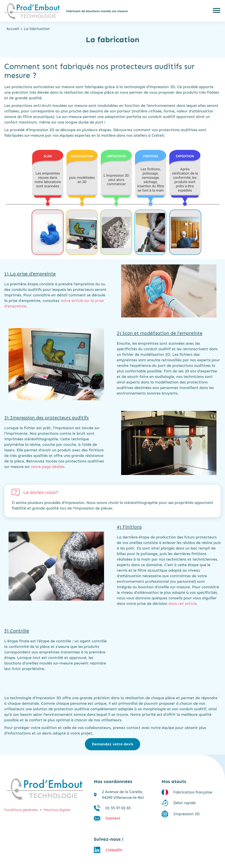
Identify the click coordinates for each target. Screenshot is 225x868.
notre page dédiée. (48, 467)
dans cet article (183, 604)
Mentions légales (57, 810)
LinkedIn (114, 850)
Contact (113, 818)
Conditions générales (21, 810)
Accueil (13, 29)
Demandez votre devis (112, 744)
